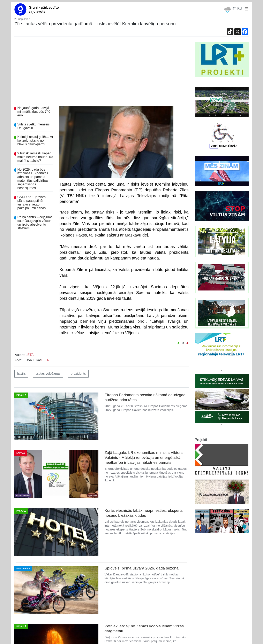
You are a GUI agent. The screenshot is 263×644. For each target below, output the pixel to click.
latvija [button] (21, 374)
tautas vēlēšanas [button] (48, 374)
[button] (246, 9)
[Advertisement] (102, 72)
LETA (30, 355)
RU (240, 9)
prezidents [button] (78, 374)
